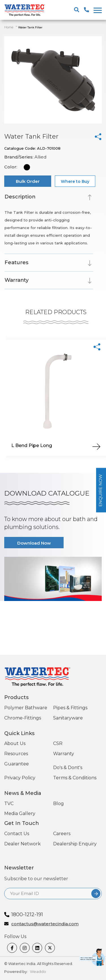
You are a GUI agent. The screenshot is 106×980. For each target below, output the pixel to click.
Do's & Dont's (68, 768)
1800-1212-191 (27, 915)
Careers (62, 834)
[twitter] (50, 948)
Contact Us (17, 834)
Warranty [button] (17, 280)
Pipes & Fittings (70, 708)
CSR (58, 743)
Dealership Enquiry (75, 844)
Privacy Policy (20, 778)
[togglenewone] (97, 10)
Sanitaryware (68, 718)
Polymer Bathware (26, 708)
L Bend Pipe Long (32, 445)
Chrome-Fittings (23, 718)
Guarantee (17, 764)
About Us (15, 743)
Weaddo (38, 971)
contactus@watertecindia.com (45, 924)
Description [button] (20, 197)
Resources (16, 754)
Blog (59, 804)
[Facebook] (12, 948)
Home (9, 27)
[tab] (49, 198)
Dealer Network (22, 844)
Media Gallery (20, 813)
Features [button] (17, 263)
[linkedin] (37, 948)
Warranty (64, 754)
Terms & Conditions (75, 778)
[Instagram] (25, 948)
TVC (9, 804)
